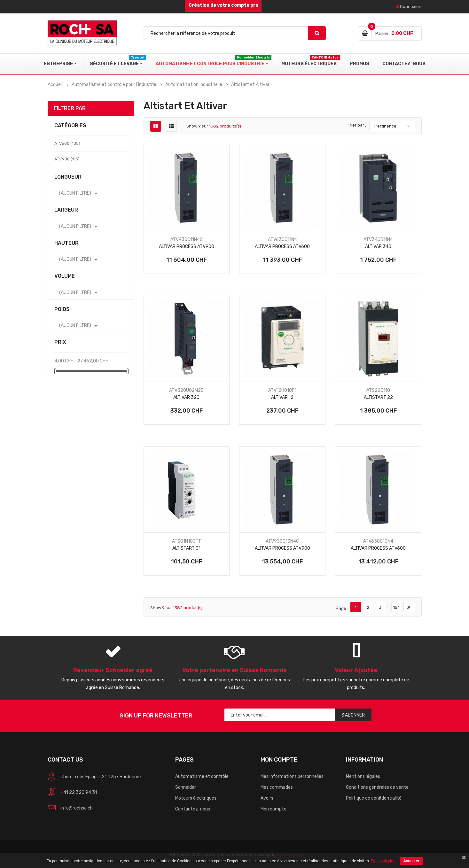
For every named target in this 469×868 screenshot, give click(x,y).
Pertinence (385, 126)
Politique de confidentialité (374, 798)
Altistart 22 (378, 397)
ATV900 (67, 159)
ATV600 (67, 143)
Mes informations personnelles (292, 776)
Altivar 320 (186, 397)
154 (397, 607)
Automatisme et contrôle (202, 776)
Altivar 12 (282, 397)
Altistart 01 (186, 548)
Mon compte (274, 809)
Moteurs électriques (196, 798)
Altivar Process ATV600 (282, 247)
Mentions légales (363, 776)
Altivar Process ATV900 (187, 247)
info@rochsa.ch (77, 808)
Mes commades (277, 787)
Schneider (186, 787)
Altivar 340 (378, 247)
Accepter (411, 861)
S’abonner (353, 715)
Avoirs (267, 798)
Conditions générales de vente (377, 787)
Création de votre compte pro (223, 5)
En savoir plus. (384, 861)
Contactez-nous (193, 809)
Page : (342, 609)
